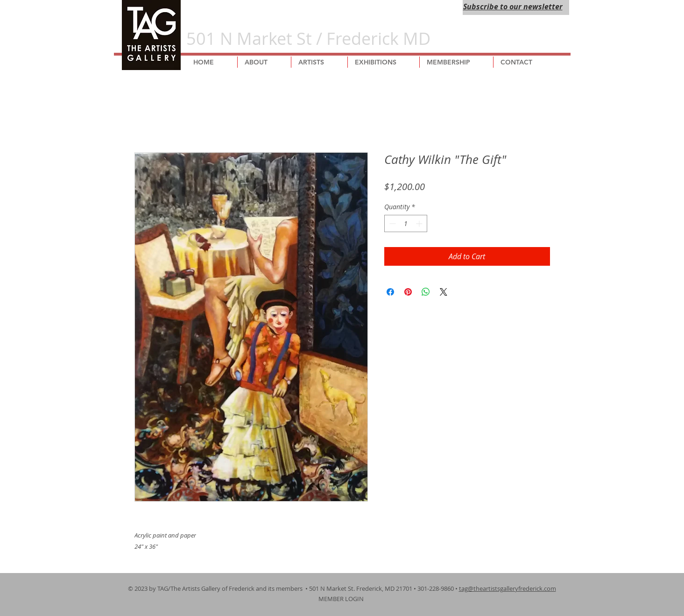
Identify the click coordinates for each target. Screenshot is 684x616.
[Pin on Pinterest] (408, 292)
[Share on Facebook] (390, 292)
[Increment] (420, 223)
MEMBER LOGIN (342, 599)
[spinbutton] (406, 223)
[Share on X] (444, 292)
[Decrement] (391, 223)
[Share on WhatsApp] (426, 292)
